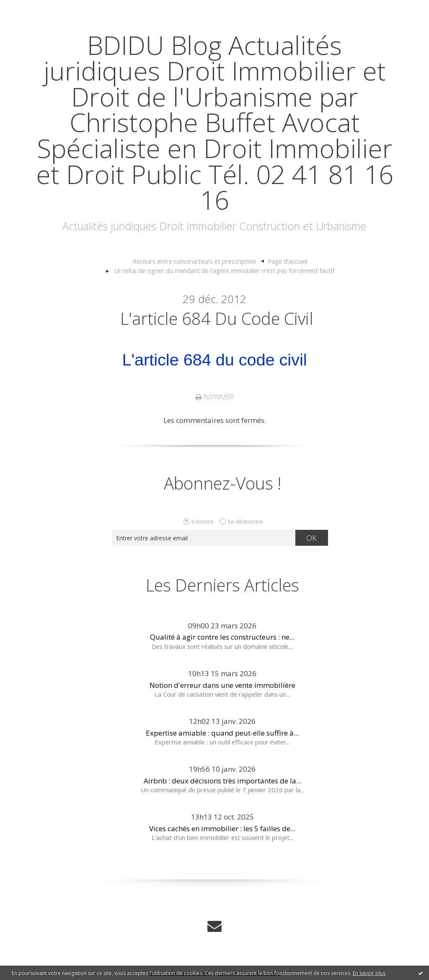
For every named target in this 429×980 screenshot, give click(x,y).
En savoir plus (369, 973)
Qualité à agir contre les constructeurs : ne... (222, 637)
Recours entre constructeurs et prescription (194, 261)
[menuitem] (199, 262)
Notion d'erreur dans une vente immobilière (222, 685)
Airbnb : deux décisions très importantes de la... (222, 781)
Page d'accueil (287, 261)
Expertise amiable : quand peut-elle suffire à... (222, 733)
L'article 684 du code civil (217, 318)
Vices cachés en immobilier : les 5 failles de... (222, 828)
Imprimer (214, 397)
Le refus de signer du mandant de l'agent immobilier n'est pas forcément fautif (224, 270)
